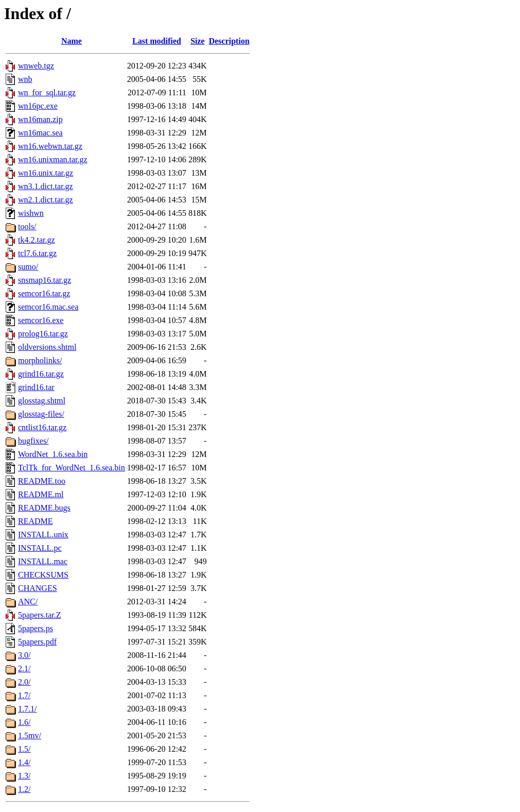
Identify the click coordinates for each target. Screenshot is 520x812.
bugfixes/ (33, 441)
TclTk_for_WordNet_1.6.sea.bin (72, 468)
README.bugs (44, 508)
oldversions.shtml (47, 347)
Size (198, 41)
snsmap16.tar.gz (45, 280)
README (36, 521)
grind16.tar (36, 387)
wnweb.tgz (36, 66)
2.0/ (24, 682)
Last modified (157, 41)
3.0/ (24, 655)
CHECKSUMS (43, 575)
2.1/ (24, 669)
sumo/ (28, 267)
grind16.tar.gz (41, 374)
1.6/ (24, 722)
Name (72, 41)
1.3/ (24, 776)
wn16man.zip (40, 119)
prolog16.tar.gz (43, 334)
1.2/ (24, 789)
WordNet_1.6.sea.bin (53, 454)
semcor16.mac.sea (48, 307)
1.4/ (24, 762)
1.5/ (24, 749)
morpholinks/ (40, 360)
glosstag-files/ (41, 414)
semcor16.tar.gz (44, 293)
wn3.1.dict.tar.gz (46, 186)
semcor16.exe (41, 320)
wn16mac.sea (40, 133)
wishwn (31, 213)
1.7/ (24, 695)
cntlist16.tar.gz (42, 427)
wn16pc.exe (38, 106)
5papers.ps (36, 628)
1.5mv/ (30, 735)
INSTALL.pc (40, 548)
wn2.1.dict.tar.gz (46, 200)
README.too (42, 481)
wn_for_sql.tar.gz (47, 92)
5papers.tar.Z (40, 615)
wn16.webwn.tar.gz (50, 146)
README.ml (41, 494)
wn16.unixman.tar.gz (53, 159)
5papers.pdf (37, 642)
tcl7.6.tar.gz (37, 253)
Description (229, 41)
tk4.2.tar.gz (37, 240)
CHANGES (38, 588)
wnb (25, 79)
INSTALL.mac (43, 561)
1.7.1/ (27, 709)
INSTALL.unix (43, 535)
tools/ (27, 226)
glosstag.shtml (42, 401)
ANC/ (28, 602)
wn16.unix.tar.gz (46, 173)
